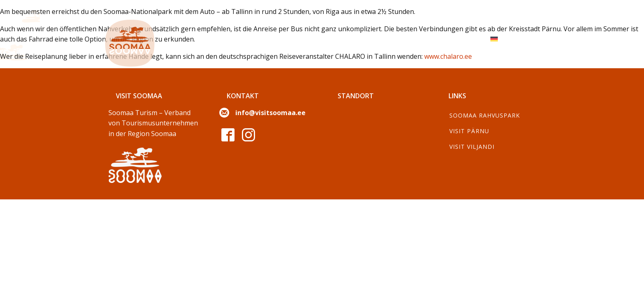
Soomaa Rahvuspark (485, 115)
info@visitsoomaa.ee (270, 113)
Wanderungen (358, 39)
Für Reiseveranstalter (438, 39)
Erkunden (215, 39)
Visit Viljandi (472, 147)
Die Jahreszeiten (283, 39)
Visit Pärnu (469, 131)
